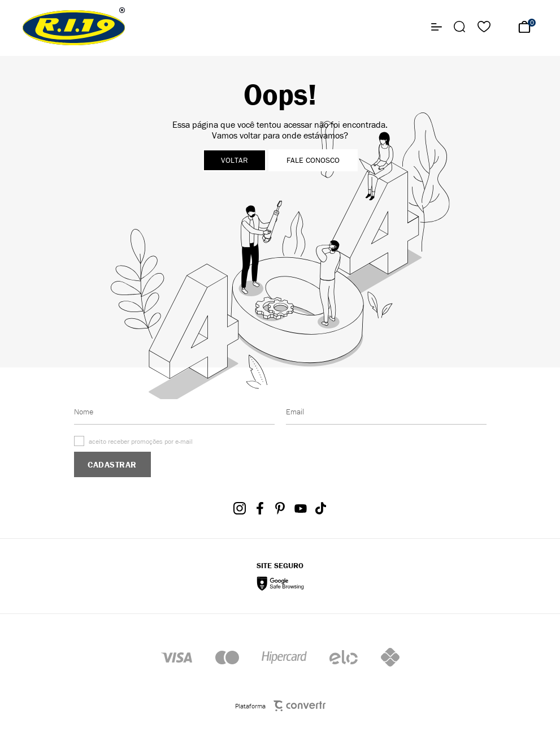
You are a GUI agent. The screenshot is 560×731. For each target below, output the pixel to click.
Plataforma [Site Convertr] (280, 706)
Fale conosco (313, 160)
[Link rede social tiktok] (321, 508)
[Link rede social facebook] (260, 508)
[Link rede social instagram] (240, 508)
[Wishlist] (484, 27)
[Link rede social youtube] (301, 508)
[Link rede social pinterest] (280, 508)
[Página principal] (74, 27)
